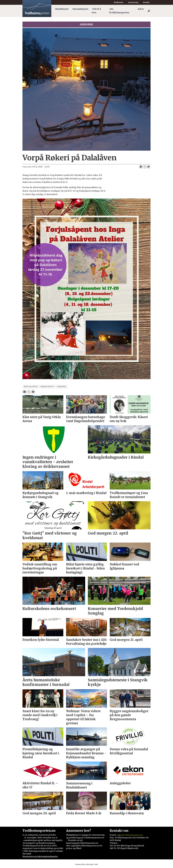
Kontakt (146, 2)
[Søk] (149, 11)
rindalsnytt (47, 387)
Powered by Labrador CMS (86, 864)
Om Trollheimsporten (119, 11)
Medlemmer (119, 2)
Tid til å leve (96, 11)
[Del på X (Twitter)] (145, 167)
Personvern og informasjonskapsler (40, 856)
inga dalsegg (31, 387)
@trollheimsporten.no (132, 835)
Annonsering (133, 2)
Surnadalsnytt (80, 9)
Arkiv (141, 9)
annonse (61, 387)
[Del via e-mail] (148, 167)
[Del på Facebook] (141, 167)
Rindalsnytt (62, 9)
